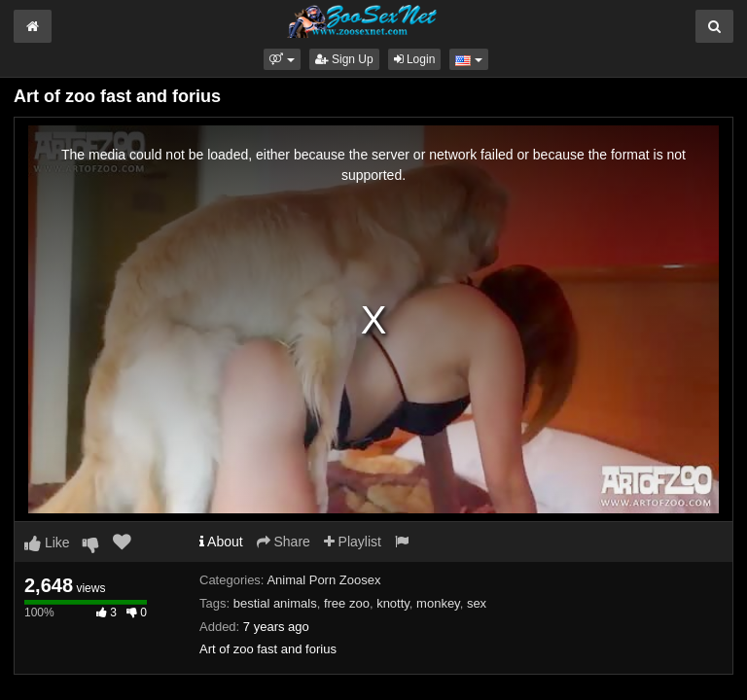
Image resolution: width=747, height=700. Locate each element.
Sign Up (344, 59)
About (221, 542)
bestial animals (275, 603)
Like (47, 542)
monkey (438, 603)
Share (284, 542)
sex (477, 603)
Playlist (353, 542)
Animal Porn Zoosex (323, 580)
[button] (282, 59)
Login (415, 59)
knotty (393, 603)
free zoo (347, 603)
